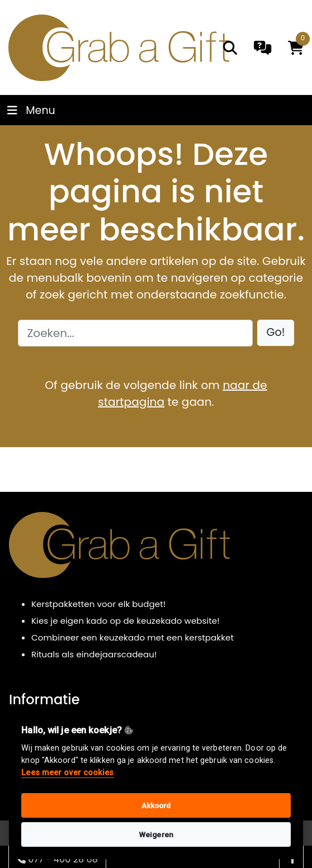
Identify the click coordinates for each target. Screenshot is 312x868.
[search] (230, 48)
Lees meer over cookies (67, 773)
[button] (276, 333)
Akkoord (156, 805)
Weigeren (156, 834)
